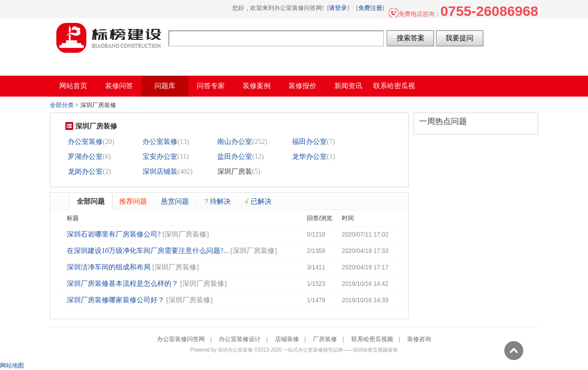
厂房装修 (325, 339)
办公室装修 (85, 142)
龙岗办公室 (85, 172)
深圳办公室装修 (235, 350)
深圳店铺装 (160, 172)
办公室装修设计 (240, 339)
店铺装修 (287, 339)
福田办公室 (309, 142)
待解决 (217, 201)
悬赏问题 (175, 201)
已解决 (258, 201)
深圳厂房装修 (185, 234)
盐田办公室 (235, 157)
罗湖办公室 (85, 157)
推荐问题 (133, 201)
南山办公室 (235, 142)
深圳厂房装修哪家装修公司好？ (116, 300)
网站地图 (12, 366)
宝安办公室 (160, 157)
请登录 (338, 8)
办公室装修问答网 (109, 38)
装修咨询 (419, 339)
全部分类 (62, 105)
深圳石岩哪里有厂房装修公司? (114, 234)
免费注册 (370, 8)
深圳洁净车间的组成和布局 (109, 267)
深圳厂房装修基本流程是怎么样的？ (123, 284)
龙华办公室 (309, 157)
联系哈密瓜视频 (372, 339)
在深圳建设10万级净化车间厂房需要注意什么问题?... (148, 251)
